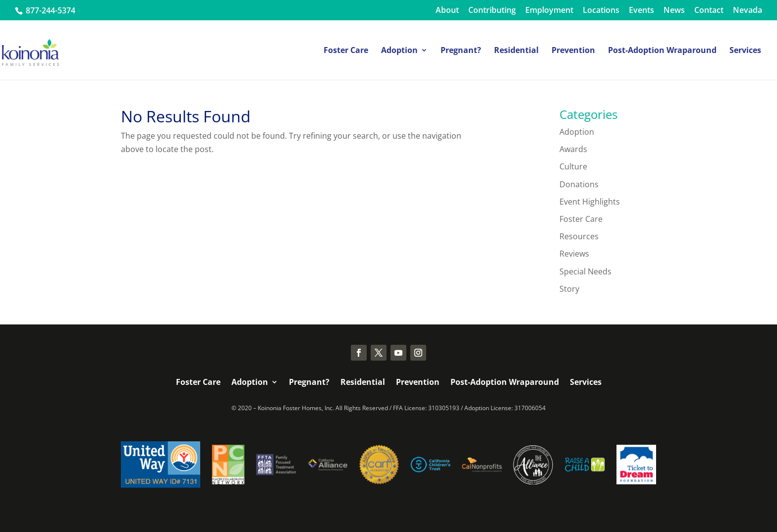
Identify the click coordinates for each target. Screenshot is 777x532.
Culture (573, 166)
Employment (549, 11)
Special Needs (585, 271)
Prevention (573, 51)
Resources (579, 236)
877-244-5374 (50, 10)
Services (745, 51)
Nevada (748, 11)
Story (569, 289)
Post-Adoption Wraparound (662, 51)
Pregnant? (461, 51)
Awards (573, 149)
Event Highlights (590, 202)
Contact (709, 11)
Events (641, 11)
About (447, 11)
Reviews (574, 254)
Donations (579, 184)
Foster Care (346, 51)
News (674, 11)
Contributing (492, 11)
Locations (601, 11)
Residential (516, 51)
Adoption (399, 51)
